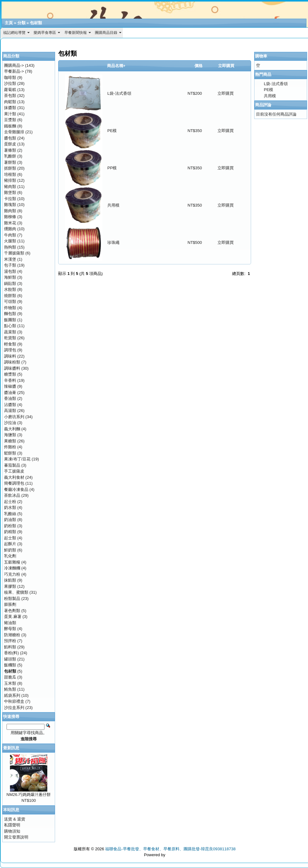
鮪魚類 (10, 689)
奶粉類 (10, 526)
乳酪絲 (10, 514)
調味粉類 (12, 362)
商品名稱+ (116, 66)
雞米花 (10, 223)
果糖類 (10, 441)
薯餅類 (10, 162)
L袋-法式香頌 (119, 93)
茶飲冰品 (12, 495)
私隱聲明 (12, 825)
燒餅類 (10, 296)
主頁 (9, 23)
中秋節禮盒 (14, 701)
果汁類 (10, 114)
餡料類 (10, 647)
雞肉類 (10, 211)
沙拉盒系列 (14, 708)
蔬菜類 (10, 332)
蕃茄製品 (12, 465)
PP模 (112, 168)
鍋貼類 (10, 283)
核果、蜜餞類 (16, 592)
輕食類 (10, 344)
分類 (21, 23)
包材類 (36, 23)
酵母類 (10, 629)
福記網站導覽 (14, 33)
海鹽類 (10, 435)
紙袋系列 (12, 695)
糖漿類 (10, 374)
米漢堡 (10, 259)
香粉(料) (12, 653)
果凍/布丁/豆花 (17, 459)
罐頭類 (10, 659)
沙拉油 (10, 423)
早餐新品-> (14, 71)
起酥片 (10, 544)
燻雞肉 (10, 229)
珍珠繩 (113, 242)
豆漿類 (10, 120)
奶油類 (10, 520)
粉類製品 (12, 598)
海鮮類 (10, 277)
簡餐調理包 (14, 483)
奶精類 (10, 532)
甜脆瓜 (10, 677)
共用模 (113, 205)
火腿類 (10, 241)
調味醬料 (12, 368)
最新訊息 (11, 748)
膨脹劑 (10, 604)
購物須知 (12, 831)
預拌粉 (10, 641)
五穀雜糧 (12, 562)
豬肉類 (10, 187)
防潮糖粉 (12, 635)
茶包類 (10, 96)
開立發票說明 (16, 837)
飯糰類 (10, 665)
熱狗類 (10, 247)
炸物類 (10, 308)
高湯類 (10, 411)
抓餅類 (10, 168)
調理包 (10, 350)
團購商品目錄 (106, 33)
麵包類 (10, 314)
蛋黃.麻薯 (13, 617)
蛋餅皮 (10, 144)
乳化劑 (10, 556)
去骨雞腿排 (14, 132)
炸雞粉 (10, 447)
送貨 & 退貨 (15, 819)
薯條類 (10, 150)
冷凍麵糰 (12, 568)
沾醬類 (10, 405)
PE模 (112, 131)
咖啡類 (10, 78)
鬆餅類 (10, 453)
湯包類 (10, 271)
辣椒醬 (10, 386)
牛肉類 (10, 235)
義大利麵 (12, 429)
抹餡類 (10, 580)
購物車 (261, 56)
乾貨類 (10, 338)
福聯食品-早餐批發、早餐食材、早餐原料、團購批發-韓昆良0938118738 (170, 849)
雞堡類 (10, 192)
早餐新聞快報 (76, 33)
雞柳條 (10, 217)
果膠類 (10, 586)
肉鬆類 (10, 102)
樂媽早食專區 (45, 33)
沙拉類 (10, 83)
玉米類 (10, 683)
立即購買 (226, 93)
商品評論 (263, 105)
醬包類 (10, 138)
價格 (198, 66)
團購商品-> (14, 65)
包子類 (10, 265)
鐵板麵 (10, 126)
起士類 (10, 538)
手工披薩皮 (14, 471)
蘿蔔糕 (10, 90)
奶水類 (10, 507)
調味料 (10, 356)
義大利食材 (14, 477)
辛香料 (10, 380)
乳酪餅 (10, 156)
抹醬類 (10, 108)
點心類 (10, 326)
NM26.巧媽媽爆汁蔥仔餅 (29, 795)
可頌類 (10, 302)
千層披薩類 (14, 253)
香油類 (10, 398)
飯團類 (10, 320)
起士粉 (10, 502)
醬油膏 (10, 393)
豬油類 (10, 623)
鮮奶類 (10, 550)
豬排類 (10, 180)
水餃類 (10, 289)
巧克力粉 (12, 574)
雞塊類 (10, 205)
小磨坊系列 (14, 417)
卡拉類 (10, 199)
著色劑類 (12, 611)
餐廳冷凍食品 (16, 489)
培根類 (10, 174)
